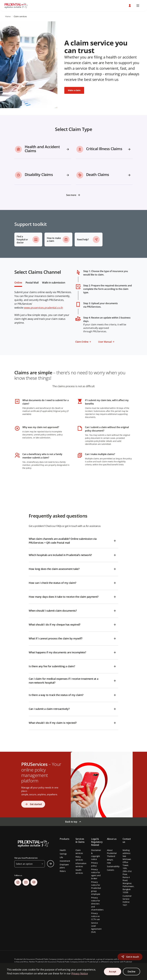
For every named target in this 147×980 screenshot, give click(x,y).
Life (61, 857)
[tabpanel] (73, 169)
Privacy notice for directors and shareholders (97, 904)
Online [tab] (18, 282)
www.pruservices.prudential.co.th (43, 308)
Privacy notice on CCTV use (95, 916)
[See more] (73, 195)
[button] (130, 6)
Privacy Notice (80, 973)
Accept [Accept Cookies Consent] (113, 972)
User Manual (105, 342)
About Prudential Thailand (112, 853)
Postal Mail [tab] (32, 282)
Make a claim (74, 90)
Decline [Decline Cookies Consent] (131, 972)
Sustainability (113, 866)
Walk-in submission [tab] (54, 282)
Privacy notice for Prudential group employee (96, 888)
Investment (65, 861)
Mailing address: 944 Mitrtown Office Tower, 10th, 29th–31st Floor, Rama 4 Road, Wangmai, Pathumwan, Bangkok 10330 (128, 871)
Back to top (71, 822)
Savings (63, 854)
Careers (111, 870)
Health (63, 850)
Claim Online (82, 342)
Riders (63, 871)
